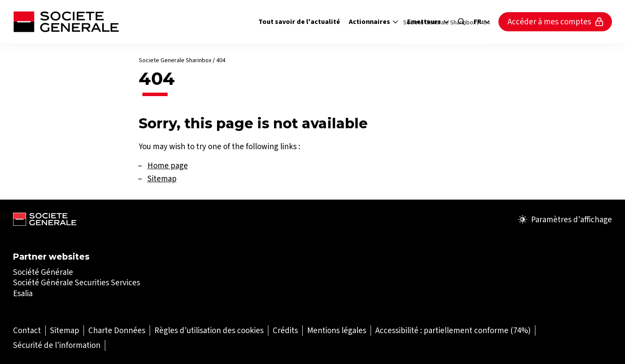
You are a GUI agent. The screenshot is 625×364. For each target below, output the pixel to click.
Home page (168, 165)
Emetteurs (428, 22)
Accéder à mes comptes (555, 22)
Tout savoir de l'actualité (299, 22)
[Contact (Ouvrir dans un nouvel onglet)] (27, 330)
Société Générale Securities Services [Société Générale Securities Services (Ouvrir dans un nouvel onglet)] (77, 282)
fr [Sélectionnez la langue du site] (482, 22)
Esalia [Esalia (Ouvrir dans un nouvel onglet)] (23, 293)
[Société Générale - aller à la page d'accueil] (66, 22)
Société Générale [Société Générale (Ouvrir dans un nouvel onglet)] (43, 272)
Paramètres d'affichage (565, 220)
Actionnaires (374, 22)
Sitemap (162, 179)
